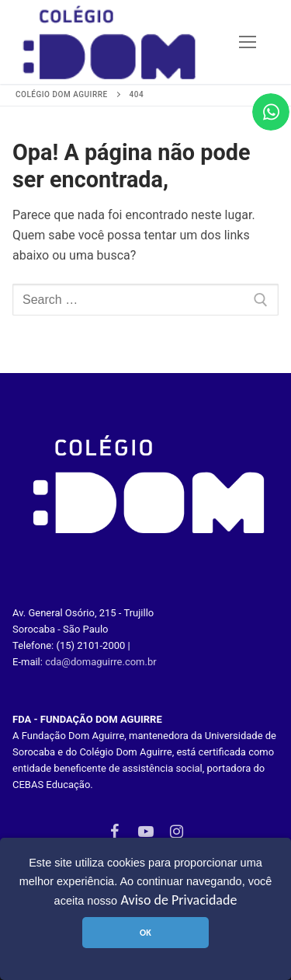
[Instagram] (177, 832)
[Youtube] (146, 832)
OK (145, 933)
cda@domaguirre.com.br (101, 662)
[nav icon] (248, 42)
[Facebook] (115, 832)
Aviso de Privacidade (179, 900)
